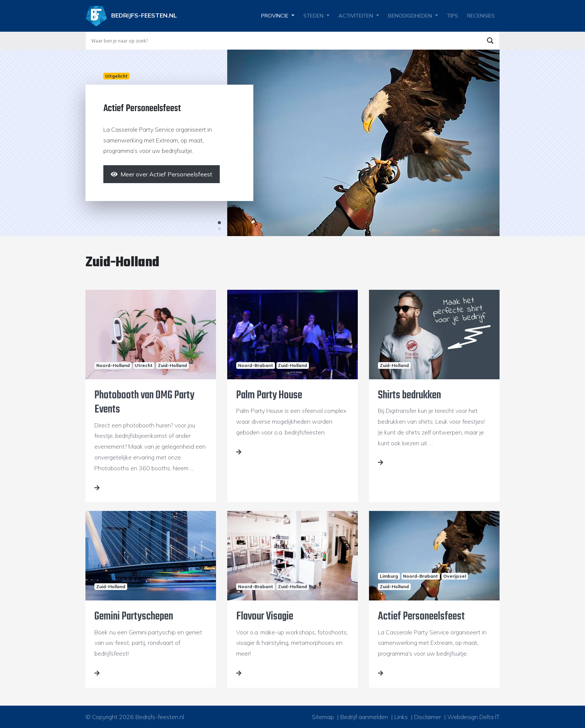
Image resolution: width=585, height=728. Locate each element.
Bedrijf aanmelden (364, 717)
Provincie (275, 16)
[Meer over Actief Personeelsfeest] (162, 174)
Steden (313, 16)
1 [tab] (219, 223)
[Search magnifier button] (490, 41)
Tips (453, 16)
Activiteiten (356, 16)
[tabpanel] (292, 143)
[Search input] (285, 41)
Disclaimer (428, 717)
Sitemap (323, 717)
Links (401, 717)
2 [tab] (219, 229)
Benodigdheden (410, 16)
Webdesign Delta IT (473, 717)
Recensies (481, 16)
